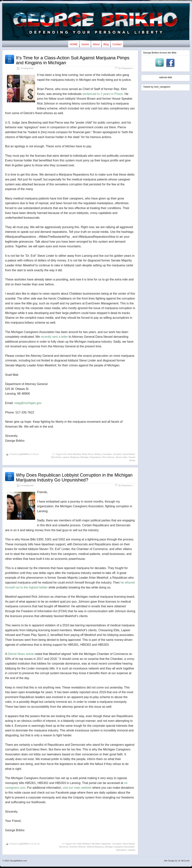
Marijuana (75, 457)
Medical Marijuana (95, 847)
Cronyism (117, 454)
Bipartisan (106, 844)
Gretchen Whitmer (77, 847)
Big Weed (96, 844)
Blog (106, 44)
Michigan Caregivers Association (120, 847)
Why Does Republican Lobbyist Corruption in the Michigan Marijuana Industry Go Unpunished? (74, 477)
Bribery (98, 454)
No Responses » (126, 68)
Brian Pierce (88, 454)
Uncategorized (27, 68)
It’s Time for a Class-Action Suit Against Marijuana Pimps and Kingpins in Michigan (73, 60)
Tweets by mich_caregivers (157, 87)
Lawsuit (66, 457)
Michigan (85, 457)
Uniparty (131, 850)
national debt (166, 77)
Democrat (63, 847)
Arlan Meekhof (74, 454)
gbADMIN (24, 454)
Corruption (107, 454)
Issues (85, 44)
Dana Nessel (129, 454)
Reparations (96, 457)
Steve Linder (121, 457)
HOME (74, 44)
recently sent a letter (54, 337)
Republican (121, 850)
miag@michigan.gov (28, 403)
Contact (117, 44)
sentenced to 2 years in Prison (103, 94)
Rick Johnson (108, 457)
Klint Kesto (56, 457)
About (96, 44)
